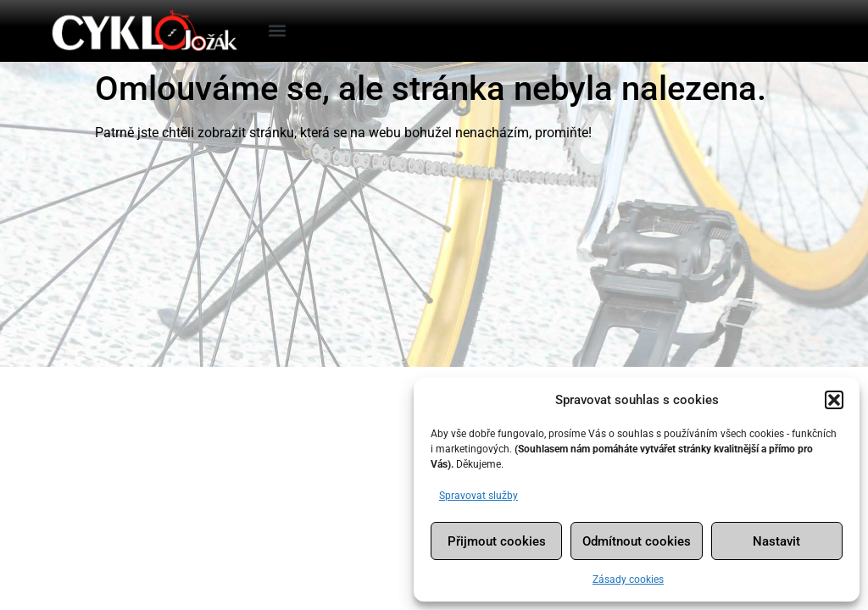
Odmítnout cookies (637, 541)
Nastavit (776, 541)
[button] (834, 400)
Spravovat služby (479, 496)
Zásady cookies (628, 579)
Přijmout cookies (497, 541)
